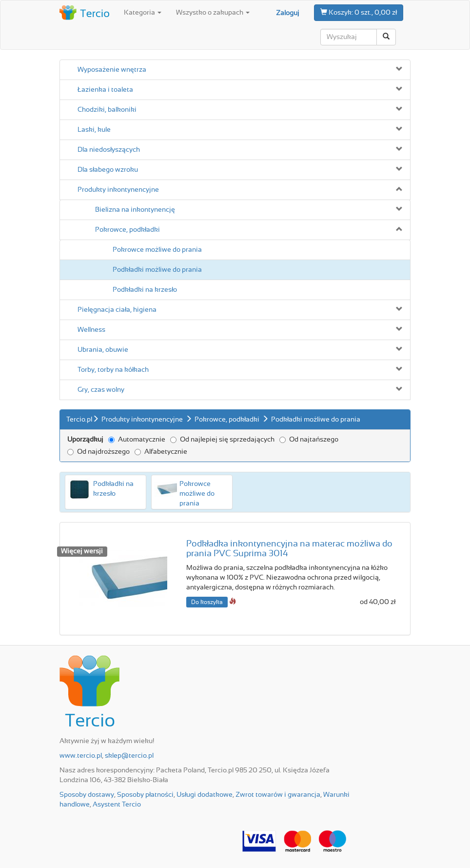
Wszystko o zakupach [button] (213, 13)
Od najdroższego (98, 452)
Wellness (91, 330)
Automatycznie (137, 440)
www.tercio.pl (81, 756)
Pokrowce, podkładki (127, 230)
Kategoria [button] (143, 13)
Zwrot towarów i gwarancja (278, 795)
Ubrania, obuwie (103, 350)
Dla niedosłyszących (109, 150)
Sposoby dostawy (87, 795)
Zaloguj (288, 13)
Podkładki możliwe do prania (157, 270)
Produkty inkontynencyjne (118, 190)
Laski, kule (94, 130)
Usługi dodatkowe (205, 795)
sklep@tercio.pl (129, 756)
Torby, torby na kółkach (113, 370)
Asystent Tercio (117, 805)
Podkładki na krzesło (145, 290)
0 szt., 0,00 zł (359, 12)
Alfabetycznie (161, 452)
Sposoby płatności (145, 795)
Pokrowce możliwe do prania (157, 250)
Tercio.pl (79, 420)
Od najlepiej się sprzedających (222, 440)
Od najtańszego (309, 440)
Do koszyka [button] (207, 602)
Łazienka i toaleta (105, 90)
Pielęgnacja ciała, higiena (117, 310)
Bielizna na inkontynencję (135, 210)
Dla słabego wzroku (108, 170)
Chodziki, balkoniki (107, 110)
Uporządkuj (85, 440)
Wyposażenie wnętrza (112, 70)
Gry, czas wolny (101, 390)
